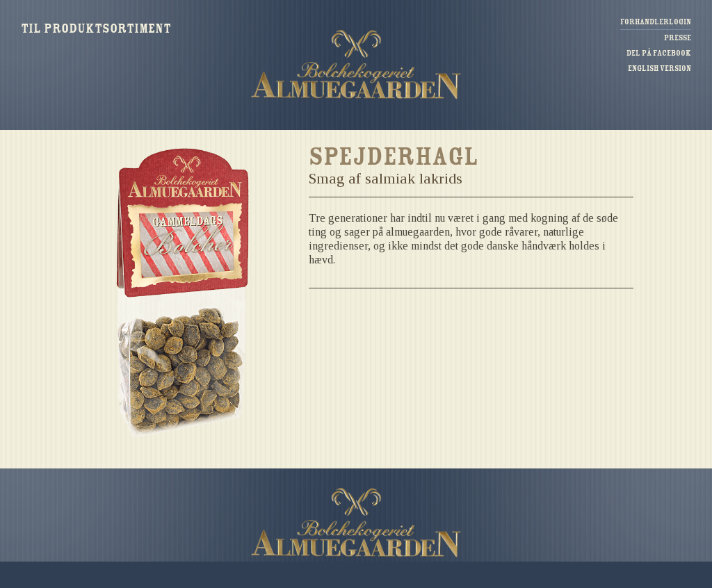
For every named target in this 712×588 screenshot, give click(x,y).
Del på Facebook (659, 53)
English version (660, 68)
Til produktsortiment (96, 28)
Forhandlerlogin (656, 22)
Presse (678, 38)
